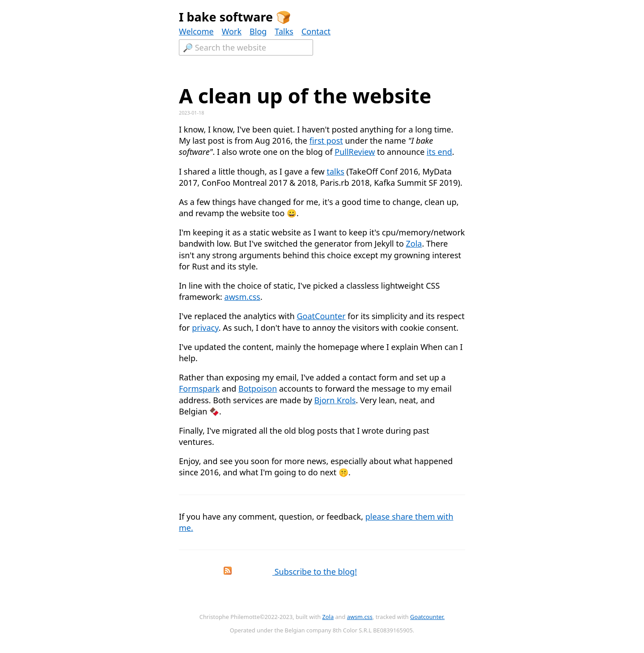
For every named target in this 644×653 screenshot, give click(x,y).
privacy (205, 328)
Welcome (196, 31)
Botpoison (258, 388)
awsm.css (242, 297)
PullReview (355, 152)
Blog (258, 31)
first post (326, 141)
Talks (284, 31)
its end (439, 152)
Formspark (199, 388)
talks (335, 171)
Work (232, 31)
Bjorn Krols (335, 400)
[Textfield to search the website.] (246, 47)
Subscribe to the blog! (270, 572)
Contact (316, 31)
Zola (414, 243)
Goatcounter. (427, 617)
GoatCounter (321, 316)
